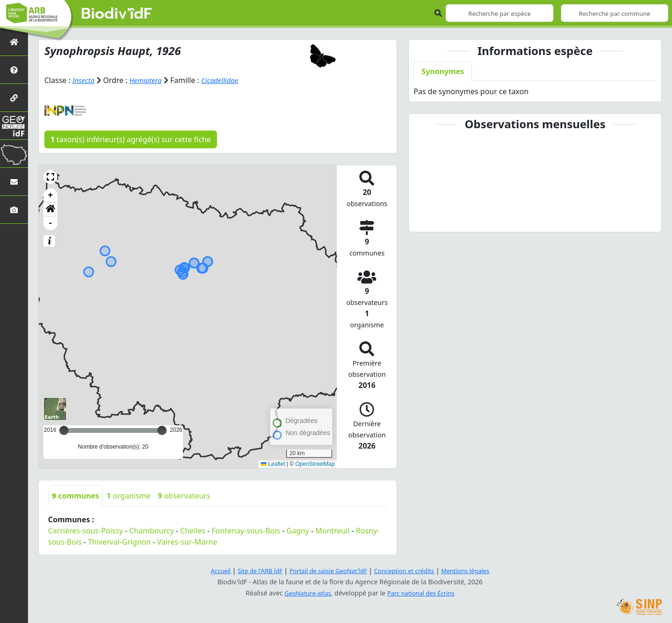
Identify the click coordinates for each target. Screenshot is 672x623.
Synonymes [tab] (443, 71)
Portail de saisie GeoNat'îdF (327, 571)
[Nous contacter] (14, 182)
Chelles (193, 531)
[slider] (162, 430)
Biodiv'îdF (117, 14)
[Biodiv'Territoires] (14, 154)
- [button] (51, 223)
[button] (50, 177)
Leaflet (273, 464)
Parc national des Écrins (423, 593)
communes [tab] (75, 496)
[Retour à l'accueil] (14, 42)
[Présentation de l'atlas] (14, 70)
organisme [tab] (128, 496)
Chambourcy (151, 531)
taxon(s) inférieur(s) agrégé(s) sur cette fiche (131, 139)
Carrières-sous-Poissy (86, 531)
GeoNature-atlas (305, 593)
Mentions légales (474, 571)
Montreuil (332, 531)
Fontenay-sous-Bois (246, 531)
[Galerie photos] (14, 210)
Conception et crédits (408, 571)
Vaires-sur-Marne (187, 542)
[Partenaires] (14, 98)
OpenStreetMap (315, 464)
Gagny (298, 531)
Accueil (211, 571)
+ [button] (51, 195)
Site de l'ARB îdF (253, 571)
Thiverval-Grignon (119, 542)
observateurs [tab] (184, 496)
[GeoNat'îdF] (14, 126)
